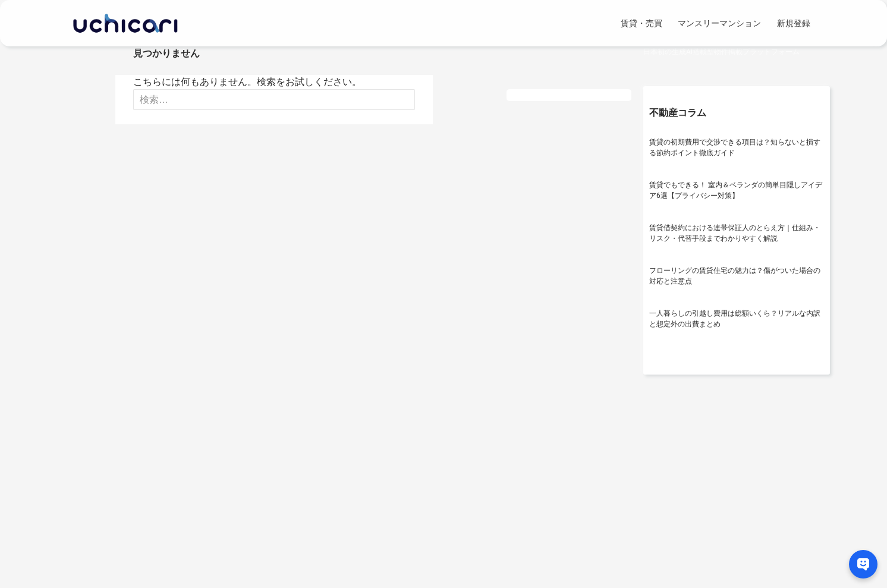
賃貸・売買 (641, 23)
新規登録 (794, 23)
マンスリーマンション (719, 23)
